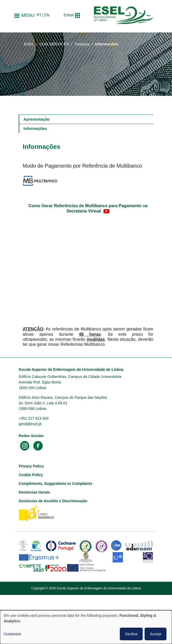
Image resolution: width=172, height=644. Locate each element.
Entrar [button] (69, 15)
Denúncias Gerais (34, 492)
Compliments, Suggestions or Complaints (55, 484)
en (47, 15)
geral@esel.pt (30, 424)
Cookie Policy (31, 475)
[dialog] (86, 627)
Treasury (82, 44)
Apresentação (37, 119)
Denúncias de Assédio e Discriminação (53, 501)
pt (39, 15)
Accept (156, 634)
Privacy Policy (31, 466)
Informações (35, 128)
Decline (131, 634)
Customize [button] (12, 634)
